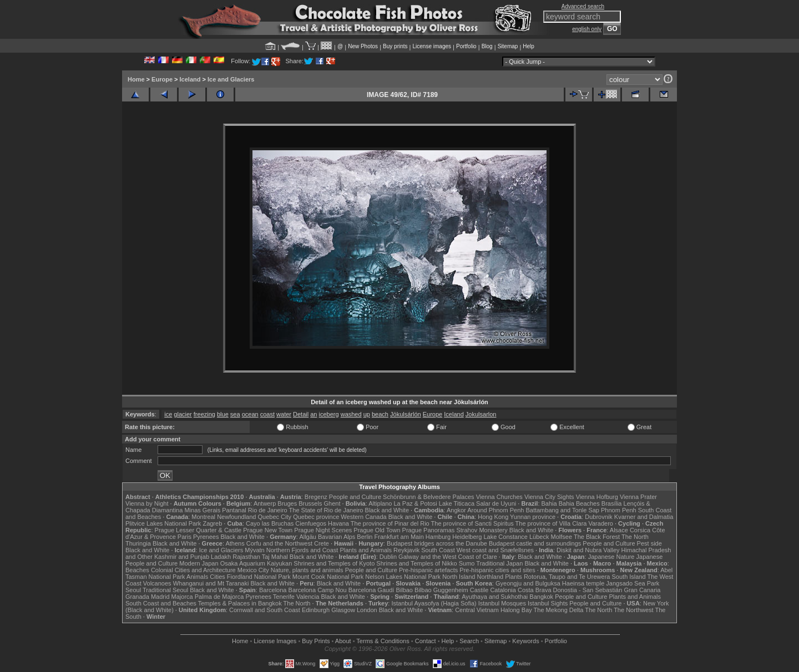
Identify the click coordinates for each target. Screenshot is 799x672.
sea (235, 414)
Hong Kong (493, 517)
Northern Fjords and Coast (302, 550)
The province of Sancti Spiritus (472, 523)
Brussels (310, 503)
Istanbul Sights (548, 603)
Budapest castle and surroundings (535, 543)
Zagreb (212, 523)
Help (529, 46)
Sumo (467, 563)
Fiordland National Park (259, 577)
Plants (514, 577)
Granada (137, 597)
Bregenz (316, 497)
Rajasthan (246, 557)
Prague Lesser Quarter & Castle (198, 530)
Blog (487, 46)
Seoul (133, 590)
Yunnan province (533, 517)
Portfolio (466, 46)
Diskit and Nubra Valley (588, 550)
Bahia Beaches (579, 503)
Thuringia (138, 543)
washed (351, 414)
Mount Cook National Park (328, 577)
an (313, 414)
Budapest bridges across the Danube (437, 543)
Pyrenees (206, 537)
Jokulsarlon (481, 414)
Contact (426, 641)
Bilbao (404, 590)
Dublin (388, 557)
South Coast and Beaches (161, 603)
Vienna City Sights (549, 497)
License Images (275, 641)
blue (223, 414)
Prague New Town (268, 530)
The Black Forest (597, 537)
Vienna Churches (499, 497)
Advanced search (583, 6)
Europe (162, 79)
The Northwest (634, 610)
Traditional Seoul (165, 590)
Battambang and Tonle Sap (562, 510)
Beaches (137, 570)
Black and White (387, 510)
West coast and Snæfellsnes (495, 550)
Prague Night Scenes (323, 530)
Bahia (549, 503)
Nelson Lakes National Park (403, 577)
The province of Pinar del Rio (390, 523)
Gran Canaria (642, 590)
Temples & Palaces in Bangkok (240, 603)
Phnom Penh (619, 510)
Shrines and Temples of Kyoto (334, 563)
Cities (218, 577)
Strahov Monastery (482, 530)
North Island (459, 577)
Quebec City (275, 517)
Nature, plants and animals (307, 570)
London (367, 610)
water (284, 414)
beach (380, 414)
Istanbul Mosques (502, 603)
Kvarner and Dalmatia (644, 517)
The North (635, 537)
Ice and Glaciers (231, 79)
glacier (183, 414)
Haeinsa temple (583, 583)
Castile (479, 590)
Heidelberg (467, 537)
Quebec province (316, 517)
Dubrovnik (599, 517)
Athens (235, 543)
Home (136, 79)
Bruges (287, 503)
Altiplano (380, 503)
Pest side (649, 543)
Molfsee (562, 537)
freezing (204, 414)
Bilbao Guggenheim (441, 590)
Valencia (308, 597)
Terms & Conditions (383, 641)
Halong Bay (516, 610)
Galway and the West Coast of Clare (448, 557)
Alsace (619, 530)
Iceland (190, 79)
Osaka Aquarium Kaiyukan (256, 563)
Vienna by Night (147, 503)
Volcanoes (157, 583)
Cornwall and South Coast (265, 610)
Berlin (365, 537)
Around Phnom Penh (495, 510)
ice (168, 414)
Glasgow (343, 610)
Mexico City (253, 570)
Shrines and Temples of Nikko (416, 563)
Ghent (332, 503)
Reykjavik (406, 550)
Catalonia (503, 590)
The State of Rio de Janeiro (326, 510)
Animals (197, 577)
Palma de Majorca (219, 597)
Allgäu (308, 537)
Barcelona (273, 590)
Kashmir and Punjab (182, 557)
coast (267, 414)
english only (587, 29)
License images (432, 46)
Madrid (160, 597)
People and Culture (355, 497)
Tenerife (284, 597)
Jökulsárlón (406, 414)
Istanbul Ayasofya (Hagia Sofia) (434, 603)
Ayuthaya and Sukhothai (495, 597)
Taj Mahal (275, 557)
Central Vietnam (477, 610)
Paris (184, 537)
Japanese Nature (611, 557)
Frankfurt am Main (399, 537)
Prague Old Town (377, 530)
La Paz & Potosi (416, 503)
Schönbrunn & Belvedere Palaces (429, 497)
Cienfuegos (311, 523)
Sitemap (508, 46)
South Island (629, 577)
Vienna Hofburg (597, 497)
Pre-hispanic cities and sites (497, 570)
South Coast (438, 550)
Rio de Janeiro (268, 510)
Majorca (182, 597)
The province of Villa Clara (551, 523)
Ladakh (221, 557)
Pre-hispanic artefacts (428, 570)
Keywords (525, 641)
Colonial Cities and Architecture (193, 570)
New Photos (363, 46)
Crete (322, 543)
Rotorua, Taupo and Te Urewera (567, 577)
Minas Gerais (202, 510)
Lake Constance (505, 537)
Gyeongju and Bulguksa (528, 583)
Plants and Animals (366, 550)
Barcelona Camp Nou (318, 590)
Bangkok (541, 597)
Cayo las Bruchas (270, 523)
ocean (250, 414)
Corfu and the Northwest (279, 543)
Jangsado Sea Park (633, 583)
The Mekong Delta (559, 610)
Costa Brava (535, 590)
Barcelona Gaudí (371, 590)
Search (469, 641)
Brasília (612, 503)
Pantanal (234, 510)
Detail (301, 414)
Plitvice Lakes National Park (163, 523)
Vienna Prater (638, 497)
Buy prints (395, 46)
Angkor (456, 510)
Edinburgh (316, 610)
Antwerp (265, 503)
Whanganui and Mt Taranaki (211, 583)
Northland (490, 577)
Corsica (640, 530)
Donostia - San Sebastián (588, 590)
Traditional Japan (499, 563)
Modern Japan (199, 563)
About (343, 641)
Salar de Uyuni (496, 503)
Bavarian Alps (337, 537)
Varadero (600, 523)
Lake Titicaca (457, 503)
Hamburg (438, 537)
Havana (338, 523)
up (367, 414)
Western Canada (363, 517)
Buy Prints (316, 641)
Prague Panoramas (429, 530)
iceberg (329, 414)
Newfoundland (236, 517)
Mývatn (254, 550)
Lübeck (539, 537)
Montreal (203, 517)
